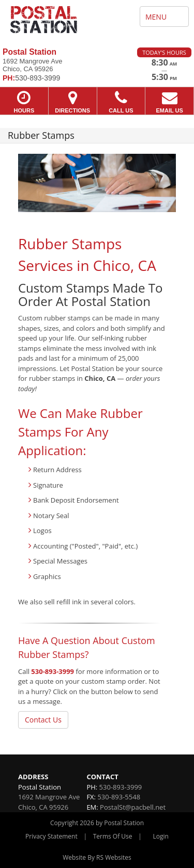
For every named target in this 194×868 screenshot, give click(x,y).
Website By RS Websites (97, 857)
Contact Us (43, 720)
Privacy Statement (51, 836)
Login (161, 836)
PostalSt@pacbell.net (133, 807)
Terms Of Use (113, 836)
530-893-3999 (53, 671)
